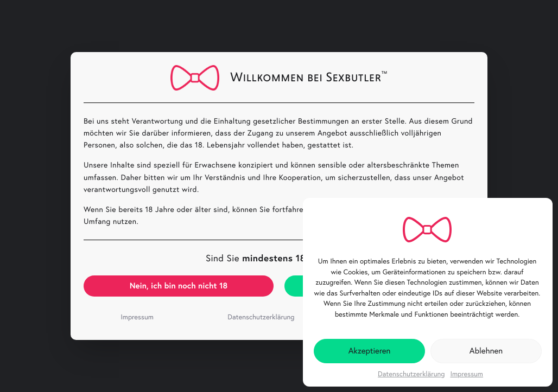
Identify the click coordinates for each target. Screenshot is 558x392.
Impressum (467, 374)
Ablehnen (486, 351)
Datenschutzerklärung (411, 374)
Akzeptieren (370, 351)
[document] (279, 196)
